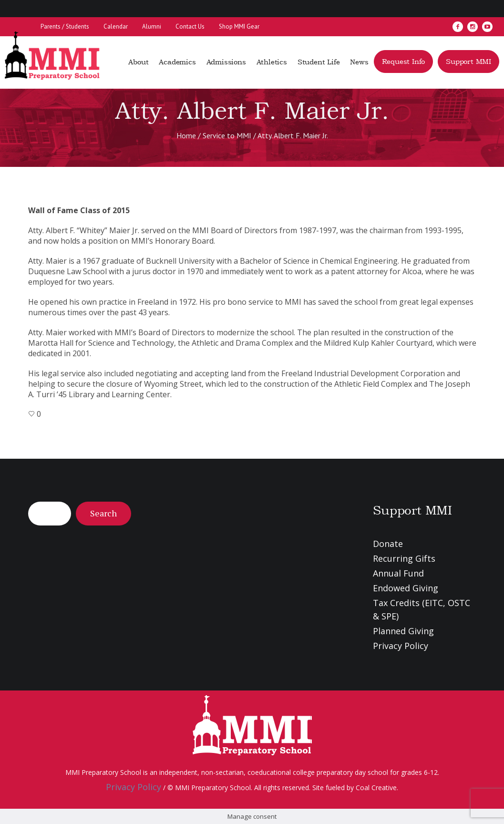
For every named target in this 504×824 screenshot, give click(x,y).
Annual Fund (398, 573)
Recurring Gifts (404, 558)
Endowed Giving (406, 588)
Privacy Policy (401, 646)
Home (186, 135)
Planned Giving (403, 631)
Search (103, 513)
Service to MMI (227, 135)
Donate (388, 544)
